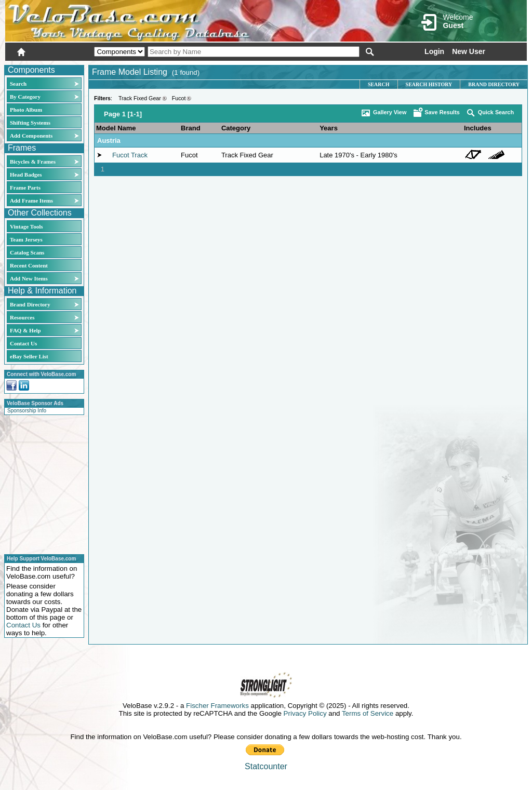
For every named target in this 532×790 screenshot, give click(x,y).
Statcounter (266, 766)
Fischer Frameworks (217, 706)
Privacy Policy (305, 713)
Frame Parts (25, 188)
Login (434, 51)
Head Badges (26, 175)
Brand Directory (30, 304)
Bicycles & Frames (34, 162)
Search (18, 84)
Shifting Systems (30, 123)
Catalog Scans (27, 252)
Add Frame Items (31, 200)
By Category (25, 97)
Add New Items (29, 278)
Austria (109, 140)
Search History (429, 84)
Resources (22, 317)
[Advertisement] (41, 483)
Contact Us (23, 343)
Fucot (179, 98)
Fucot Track (130, 155)
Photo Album (26, 110)
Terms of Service (368, 713)
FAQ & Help (25, 330)
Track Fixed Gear (140, 98)
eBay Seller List (29, 356)
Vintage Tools (26, 226)
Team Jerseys (26, 239)
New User (469, 51)
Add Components (31, 136)
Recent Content (29, 265)
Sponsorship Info (27, 411)
